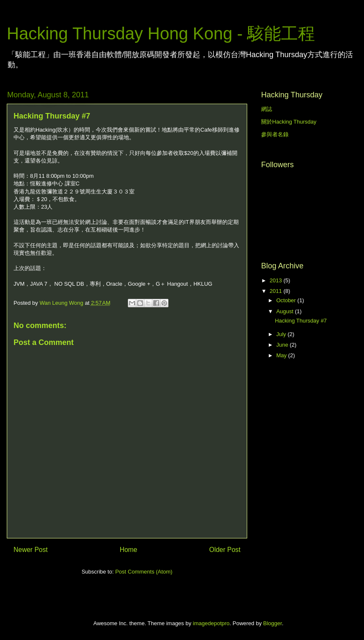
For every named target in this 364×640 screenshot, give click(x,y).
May (282, 355)
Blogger (273, 623)
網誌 (267, 109)
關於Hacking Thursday (289, 122)
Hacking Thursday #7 (301, 321)
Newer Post (31, 550)
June (283, 345)
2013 (277, 280)
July (282, 334)
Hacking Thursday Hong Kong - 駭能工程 (161, 33)
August (286, 311)
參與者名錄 (275, 134)
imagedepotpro (211, 623)
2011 (277, 291)
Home (129, 550)
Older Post (225, 550)
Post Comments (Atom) (144, 572)
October (287, 300)
